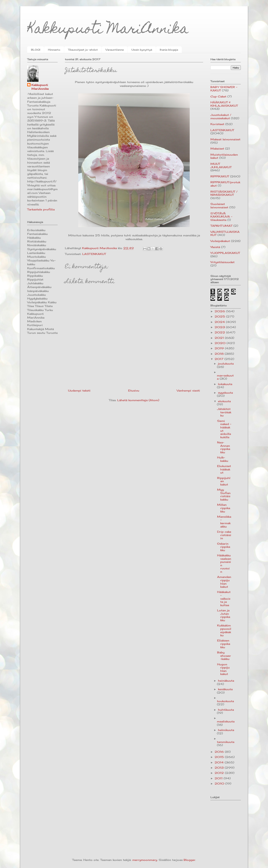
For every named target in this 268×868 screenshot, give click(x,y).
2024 (220, 322)
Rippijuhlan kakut (224, 481)
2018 (220, 354)
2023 (220, 327)
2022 (220, 332)
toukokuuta (225, 701)
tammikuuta (226, 742)
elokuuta (224, 401)
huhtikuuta (226, 710)
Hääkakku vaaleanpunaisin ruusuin (224, 563)
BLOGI (36, 50)
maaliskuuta (226, 721)
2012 (220, 773)
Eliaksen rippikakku (224, 644)
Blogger (189, 860)
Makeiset (217, 149)
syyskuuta (225, 393)
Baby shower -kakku (224, 656)
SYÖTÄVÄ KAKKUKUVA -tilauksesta (221, 217)
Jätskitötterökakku (224, 412)
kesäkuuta (225, 689)
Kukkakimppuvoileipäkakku (224, 630)
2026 (220, 311)
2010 (220, 784)
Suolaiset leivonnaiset (219, 206)
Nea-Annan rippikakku (224, 447)
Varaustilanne (115, 50)
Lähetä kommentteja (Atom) (138, 400)
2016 (220, 752)
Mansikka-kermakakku (224, 522)
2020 (221, 343)
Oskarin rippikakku (224, 547)
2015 (220, 757)
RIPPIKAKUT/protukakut (225, 184)
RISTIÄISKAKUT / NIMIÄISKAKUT (224, 193)
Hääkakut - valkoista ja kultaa (224, 598)
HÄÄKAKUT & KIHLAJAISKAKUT (224, 104)
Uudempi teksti (79, 390)
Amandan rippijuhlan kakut (224, 582)
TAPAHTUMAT (221, 226)
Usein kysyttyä (142, 50)
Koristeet (217, 124)
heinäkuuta (226, 681)
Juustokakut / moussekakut (221, 117)
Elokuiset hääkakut (224, 469)
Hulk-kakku (223, 459)
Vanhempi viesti (188, 390)
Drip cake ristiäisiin (224, 535)
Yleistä (215, 247)
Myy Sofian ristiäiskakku (224, 495)
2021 (220, 338)
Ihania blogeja (169, 50)
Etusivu (134, 390)
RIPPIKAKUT (220, 176)
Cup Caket (218, 96)
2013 (220, 768)
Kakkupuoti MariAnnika (108, 30)
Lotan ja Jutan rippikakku (224, 615)
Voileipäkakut (220, 241)
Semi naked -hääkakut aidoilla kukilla (224, 429)
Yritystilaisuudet (222, 262)
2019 (220, 348)
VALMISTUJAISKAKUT (225, 233)
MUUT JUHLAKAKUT (221, 165)
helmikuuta (226, 730)
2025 (220, 316)
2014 (220, 762)
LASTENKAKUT (94, 254)
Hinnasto (54, 50)
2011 (219, 778)
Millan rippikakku (224, 508)
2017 (220, 359)
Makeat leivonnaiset (225, 139)
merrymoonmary (145, 860)
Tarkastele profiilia (41, 209)
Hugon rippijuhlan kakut (223, 669)
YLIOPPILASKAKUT (225, 253)
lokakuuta (225, 384)
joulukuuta (226, 364)
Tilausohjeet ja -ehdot (83, 50)
